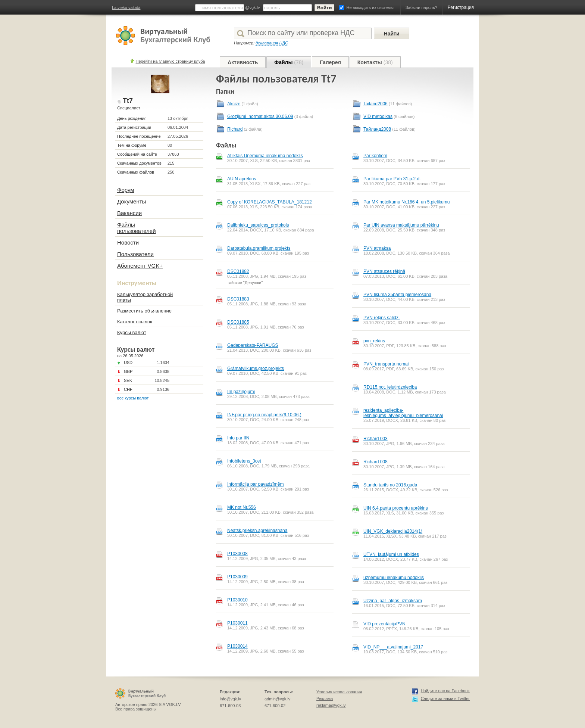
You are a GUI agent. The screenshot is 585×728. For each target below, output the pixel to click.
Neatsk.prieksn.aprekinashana (257, 531)
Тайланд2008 (377, 129)
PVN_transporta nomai (386, 364)
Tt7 (128, 101)
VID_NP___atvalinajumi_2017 (393, 647)
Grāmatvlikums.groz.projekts (256, 368)
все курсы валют (133, 398)
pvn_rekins (374, 341)
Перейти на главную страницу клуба (171, 61)
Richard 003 (376, 439)
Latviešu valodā (126, 7)
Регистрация (461, 7)
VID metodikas (378, 116)
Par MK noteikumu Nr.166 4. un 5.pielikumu (406, 202)
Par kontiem (375, 156)
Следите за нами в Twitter (445, 699)
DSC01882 (238, 271)
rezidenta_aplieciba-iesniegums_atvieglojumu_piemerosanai (403, 413)
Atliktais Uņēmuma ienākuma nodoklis (265, 156)
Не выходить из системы (370, 7)
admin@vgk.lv (277, 699)
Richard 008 (376, 462)
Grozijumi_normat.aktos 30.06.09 (260, 116)
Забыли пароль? (421, 7)
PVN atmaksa (377, 248)
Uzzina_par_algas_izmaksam (393, 601)
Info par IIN (238, 438)
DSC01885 (238, 322)
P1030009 (237, 577)
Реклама (325, 699)
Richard (235, 129)
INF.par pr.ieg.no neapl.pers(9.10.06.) (264, 415)
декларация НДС (272, 43)
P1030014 (237, 646)
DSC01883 (238, 299)
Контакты (375, 62)
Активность (243, 62)
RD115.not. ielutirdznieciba (390, 387)
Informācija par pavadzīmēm (255, 484)
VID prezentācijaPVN (384, 624)
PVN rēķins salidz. (381, 318)
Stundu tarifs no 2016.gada (390, 485)
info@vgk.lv (230, 699)
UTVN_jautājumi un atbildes (391, 554)
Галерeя (330, 62)
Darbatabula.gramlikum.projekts (259, 248)
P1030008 (237, 554)
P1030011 (237, 623)
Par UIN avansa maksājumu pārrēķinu (401, 225)
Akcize (234, 104)
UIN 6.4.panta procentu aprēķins (396, 508)
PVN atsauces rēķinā (384, 271)
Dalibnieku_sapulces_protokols (258, 225)
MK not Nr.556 (242, 507)
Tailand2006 (376, 104)
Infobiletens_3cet (244, 461)
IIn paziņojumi (241, 392)
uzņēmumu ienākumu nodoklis (394, 578)
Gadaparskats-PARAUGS (253, 345)
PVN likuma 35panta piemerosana (397, 295)
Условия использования (339, 692)
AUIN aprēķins (242, 179)
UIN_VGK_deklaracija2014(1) (393, 531)
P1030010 (237, 600)
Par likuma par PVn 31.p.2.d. (392, 179)
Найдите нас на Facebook (445, 691)
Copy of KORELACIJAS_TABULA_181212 (270, 202)
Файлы (289, 62)
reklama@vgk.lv (331, 705)
